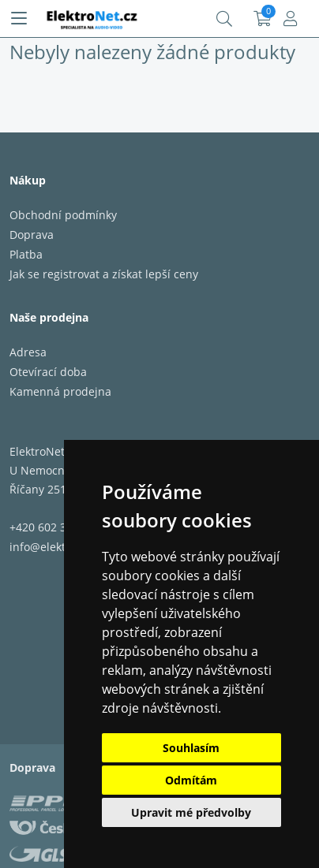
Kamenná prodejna (60, 391)
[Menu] (19, 19)
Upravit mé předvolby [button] (191, 812)
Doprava (32, 235)
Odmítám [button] (191, 780)
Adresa (28, 352)
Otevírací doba (48, 372)
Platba (26, 254)
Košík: (263, 19)
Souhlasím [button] (191, 748)
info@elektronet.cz (59, 547)
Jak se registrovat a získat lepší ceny (104, 274)
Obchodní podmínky (63, 215)
